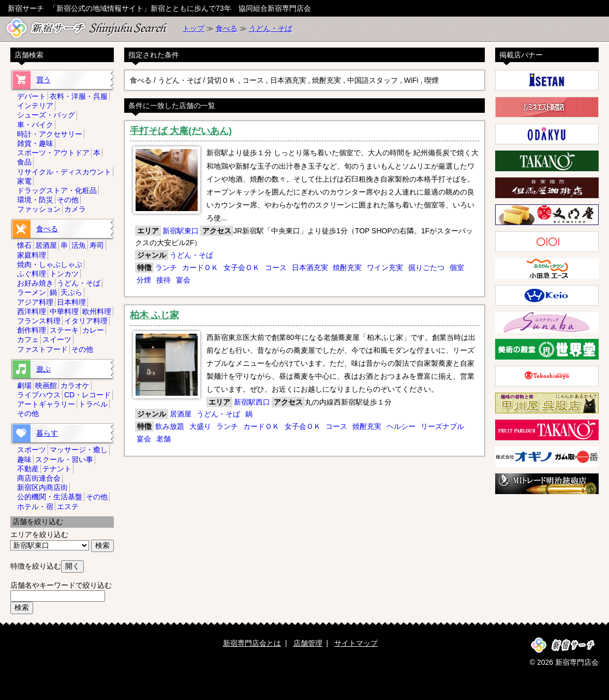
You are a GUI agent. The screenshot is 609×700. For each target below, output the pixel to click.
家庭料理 (32, 255)
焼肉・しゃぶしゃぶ (50, 264)
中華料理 (64, 311)
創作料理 (32, 330)
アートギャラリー (46, 404)
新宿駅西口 (252, 402)
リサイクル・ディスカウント (64, 172)
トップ (194, 28)
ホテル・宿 (35, 507)
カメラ (75, 209)
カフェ (28, 339)
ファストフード (42, 349)
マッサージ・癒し (79, 450)
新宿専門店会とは (252, 643)
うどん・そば (271, 28)
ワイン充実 (385, 267)
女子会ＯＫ (242, 267)
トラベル (93, 404)
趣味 (24, 459)
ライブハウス (39, 395)
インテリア (35, 106)
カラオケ (75, 385)
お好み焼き (35, 283)
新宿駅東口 (181, 231)
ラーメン (32, 292)
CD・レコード (87, 395)
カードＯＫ (200, 267)
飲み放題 (170, 426)
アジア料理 (35, 302)
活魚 (79, 245)
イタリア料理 (86, 321)
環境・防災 (35, 200)
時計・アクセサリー (50, 134)
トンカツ (64, 274)
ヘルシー (401, 426)
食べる (227, 28)
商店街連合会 (39, 478)
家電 (24, 181)
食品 (24, 162)
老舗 (164, 439)
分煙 (144, 280)
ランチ (166, 267)
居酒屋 (181, 414)
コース (276, 267)
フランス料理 (39, 321)
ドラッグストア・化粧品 (57, 190)
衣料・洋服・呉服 (79, 96)
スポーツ (32, 450)
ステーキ (64, 330)
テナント (57, 469)
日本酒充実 (310, 267)
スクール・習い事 (64, 459)
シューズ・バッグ (46, 115)
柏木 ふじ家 (154, 315)
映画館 (46, 385)
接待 (164, 280)
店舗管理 (308, 643)
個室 (457, 267)
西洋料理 (32, 311)
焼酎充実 (347, 267)
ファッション (39, 209)
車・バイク (35, 125)
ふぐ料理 (32, 274)
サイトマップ (356, 643)
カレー (93, 330)
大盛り (200, 426)
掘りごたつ (426, 267)
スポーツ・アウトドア (53, 153)
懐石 (24, 245)
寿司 (97, 245)
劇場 (24, 385)
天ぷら (71, 292)
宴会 (183, 280)
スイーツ (57, 339)
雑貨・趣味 (35, 143)
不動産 (28, 469)
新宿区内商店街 (42, 487)
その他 (68, 200)
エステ (68, 507)
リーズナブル (442, 426)
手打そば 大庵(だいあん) (181, 131)
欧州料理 (97, 311)
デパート (32, 96)
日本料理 (71, 302)
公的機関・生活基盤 (50, 497)
